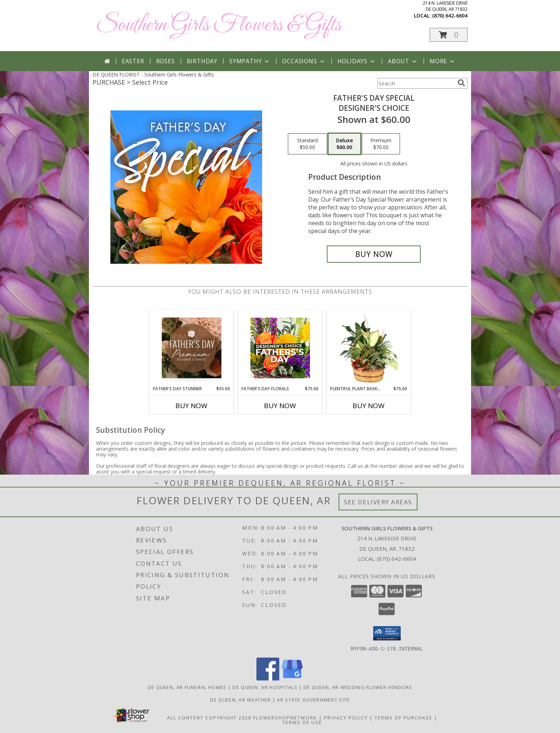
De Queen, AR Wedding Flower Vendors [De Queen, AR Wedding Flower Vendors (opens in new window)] (358, 687)
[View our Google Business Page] (292, 678)
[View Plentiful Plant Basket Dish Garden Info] (369, 348)
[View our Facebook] (268, 678)
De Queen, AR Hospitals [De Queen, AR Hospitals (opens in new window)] (265, 687)
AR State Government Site (313, 699)
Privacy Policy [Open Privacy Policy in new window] (346, 717)
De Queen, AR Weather (240, 699)
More (443, 61)
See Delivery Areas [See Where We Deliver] (378, 502)
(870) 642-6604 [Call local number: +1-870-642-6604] (450, 16)
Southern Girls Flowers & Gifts (219, 25)
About (403, 61)
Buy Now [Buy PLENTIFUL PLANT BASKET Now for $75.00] (369, 406)
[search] (461, 83)
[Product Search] (416, 83)
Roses (166, 61)
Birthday (202, 61)
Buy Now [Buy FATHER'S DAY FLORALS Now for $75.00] (280, 406)
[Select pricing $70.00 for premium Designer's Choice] (381, 144)
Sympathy (250, 61)
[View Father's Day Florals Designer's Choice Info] (280, 348)
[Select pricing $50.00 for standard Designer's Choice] (307, 144)
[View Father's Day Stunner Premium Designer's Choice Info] (192, 348)
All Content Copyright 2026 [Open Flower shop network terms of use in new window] (209, 717)
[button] (449, 35)
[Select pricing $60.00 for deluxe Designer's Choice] (344, 144)
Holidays (357, 61)
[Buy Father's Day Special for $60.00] (374, 254)
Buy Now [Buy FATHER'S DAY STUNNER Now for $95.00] (191, 406)
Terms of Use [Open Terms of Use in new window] (302, 722)
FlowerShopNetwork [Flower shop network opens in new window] (285, 717)
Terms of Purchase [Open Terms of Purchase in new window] (404, 717)
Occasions (304, 61)
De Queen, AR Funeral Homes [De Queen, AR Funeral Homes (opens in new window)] (187, 687)
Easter (133, 61)
